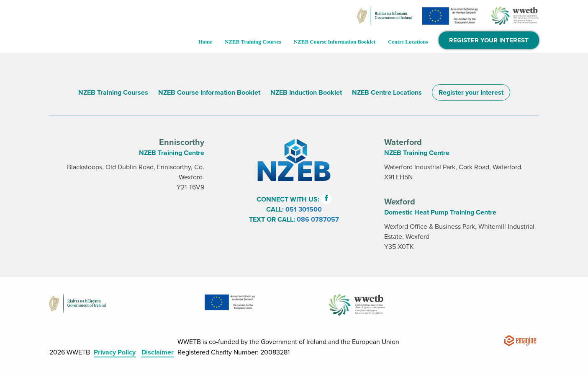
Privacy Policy (115, 352)
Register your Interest (471, 93)
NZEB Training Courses (253, 42)
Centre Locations (408, 42)
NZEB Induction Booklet (306, 93)
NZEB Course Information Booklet (335, 42)
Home (205, 42)
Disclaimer (158, 352)
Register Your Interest (489, 40)
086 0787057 (318, 220)
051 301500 (304, 209)
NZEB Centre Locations (387, 93)
